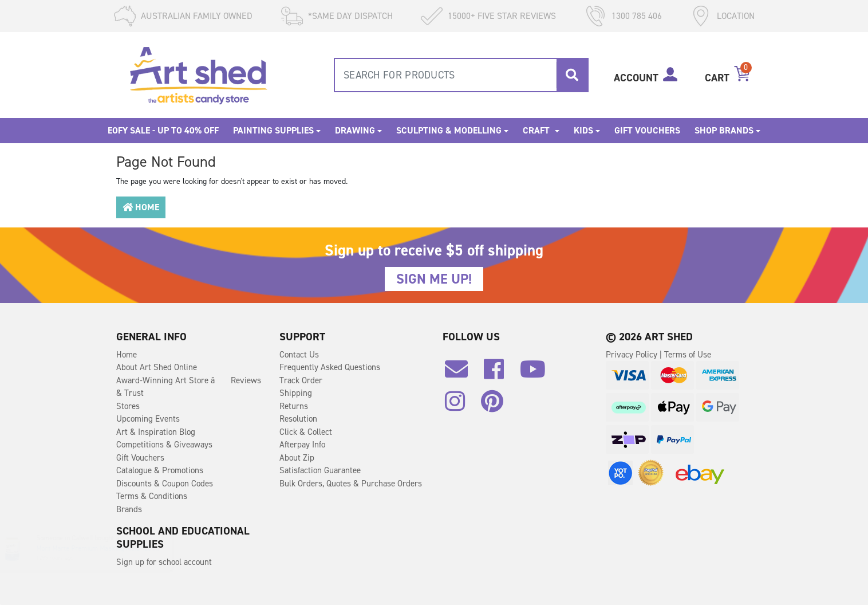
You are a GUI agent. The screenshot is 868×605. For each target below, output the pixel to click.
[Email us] (462, 374)
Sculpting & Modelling (449, 130)
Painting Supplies (273, 130)
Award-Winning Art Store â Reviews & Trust (189, 387)
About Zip (297, 458)
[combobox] (461, 75)
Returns (294, 406)
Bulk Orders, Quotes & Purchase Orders (351, 484)
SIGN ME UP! (434, 279)
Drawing (355, 130)
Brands (129, 509)
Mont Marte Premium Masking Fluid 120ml (108, 548)
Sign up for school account (164, 562)
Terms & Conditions (152, 496)
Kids (583, 130)
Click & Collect (306, 432)
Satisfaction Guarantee (320, 470)
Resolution (298, 419)
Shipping (296, 393)
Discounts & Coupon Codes (165, 484)
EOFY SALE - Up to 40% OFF (163, 130)
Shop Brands (724, 130)
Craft (537, 130)
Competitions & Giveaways (164, 445)
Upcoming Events (148, 419)
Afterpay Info (302, 445)
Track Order (301, 380)
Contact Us (299, 355)
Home (141, 207)
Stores (128, 406)
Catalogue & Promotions (160, 470)
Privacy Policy (633, 355)
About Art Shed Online (157, 367)
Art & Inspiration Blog (156, 432)
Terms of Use (688, 355)
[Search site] (572, 75)
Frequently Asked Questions (330, 367)
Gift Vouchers (647, 130)
